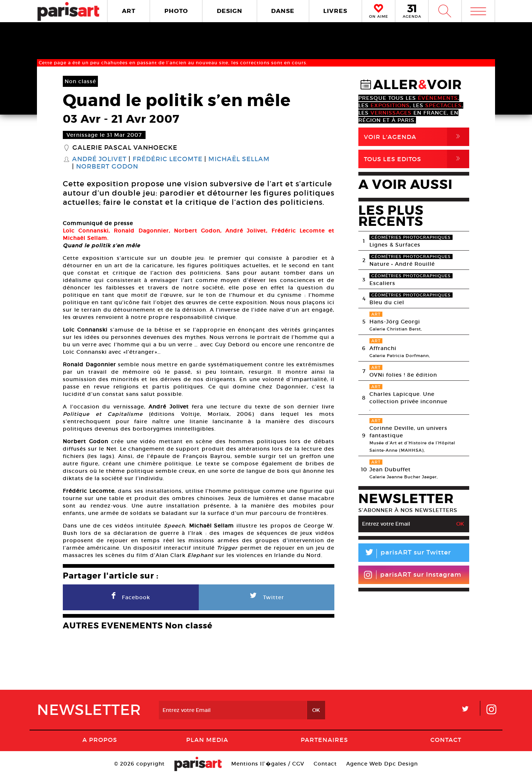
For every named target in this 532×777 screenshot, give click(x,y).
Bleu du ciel (387, 302)
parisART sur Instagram (412, 575)
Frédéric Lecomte (168, 159)
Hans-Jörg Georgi (395, 322)
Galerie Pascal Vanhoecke (125, 148)
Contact (446, 740)
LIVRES (335, 11)
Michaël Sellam (239, 159)
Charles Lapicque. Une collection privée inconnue (408, 398)
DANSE (283, 11)
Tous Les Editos (417, 159)
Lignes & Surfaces (395, 245)
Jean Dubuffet (390, 469)
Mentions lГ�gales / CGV (268, 764)
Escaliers (382, 283)
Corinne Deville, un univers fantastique (408, 432)
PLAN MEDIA (207, 740)
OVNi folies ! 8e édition (403, 375)
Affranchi (383, 348)
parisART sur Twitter (405, 554)
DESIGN (230, 11)
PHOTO (176, 11)
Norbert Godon (107, 167)
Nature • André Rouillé (402, 264)
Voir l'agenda (417, 137)
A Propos (100, 740)
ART (129, 11)
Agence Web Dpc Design (382, 764)
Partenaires (324, 740)
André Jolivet (99, 159)
